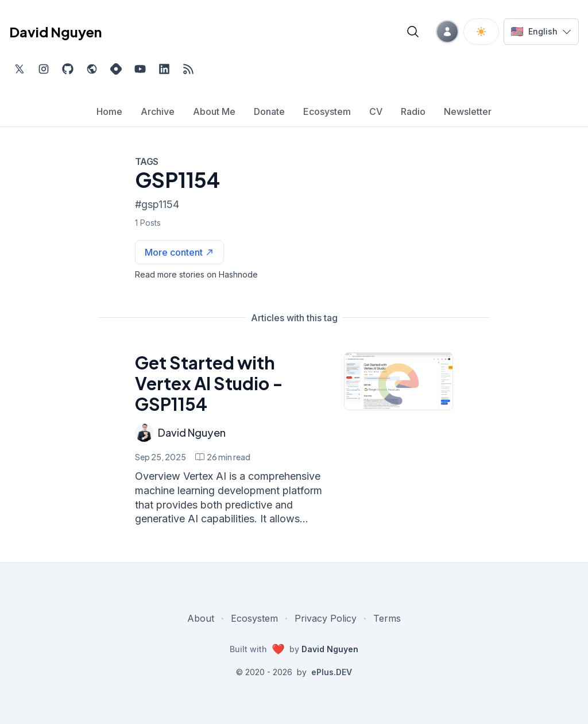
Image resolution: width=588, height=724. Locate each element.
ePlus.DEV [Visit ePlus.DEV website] (332, 672)
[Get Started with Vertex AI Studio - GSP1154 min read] (223, 457)
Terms (387, 618)
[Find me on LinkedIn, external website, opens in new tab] (164, 69)
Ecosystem (254, 618)
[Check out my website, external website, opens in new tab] (92, 69)
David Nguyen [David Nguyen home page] (55, 32)
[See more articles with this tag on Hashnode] (179, 252)
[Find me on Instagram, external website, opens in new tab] (44, 69)
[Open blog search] (413, 32)
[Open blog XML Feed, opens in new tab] (188, 69)
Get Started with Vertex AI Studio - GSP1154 (209, 383)
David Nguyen (192, 432)
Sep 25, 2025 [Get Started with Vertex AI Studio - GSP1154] (160, 457)
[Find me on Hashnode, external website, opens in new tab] (116, 69)
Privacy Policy (326, 618)
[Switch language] (541, 32)
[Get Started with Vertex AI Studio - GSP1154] (399, 381)
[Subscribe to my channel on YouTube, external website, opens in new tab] (140, 69)
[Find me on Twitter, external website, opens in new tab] (20, 69)
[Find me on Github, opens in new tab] (68, 69)
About (201, 618)
